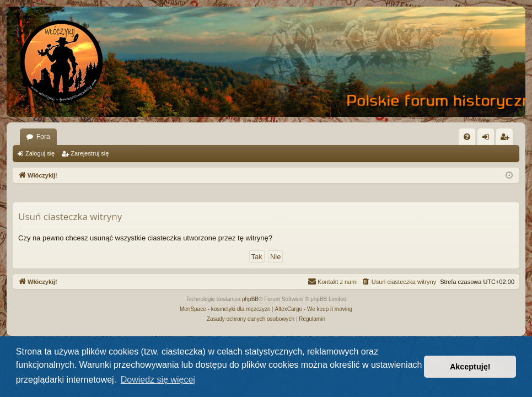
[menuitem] (467, 137)
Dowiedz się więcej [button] (158, 380)
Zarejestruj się (90, 153)
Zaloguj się (40, 153)
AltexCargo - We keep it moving (314, 309)
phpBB (250, 299)
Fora (43, 137)
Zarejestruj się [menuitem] (507, 139)
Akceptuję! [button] (470, 367)
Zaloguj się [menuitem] (488, 139)
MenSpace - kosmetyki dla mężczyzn (225, 309)
